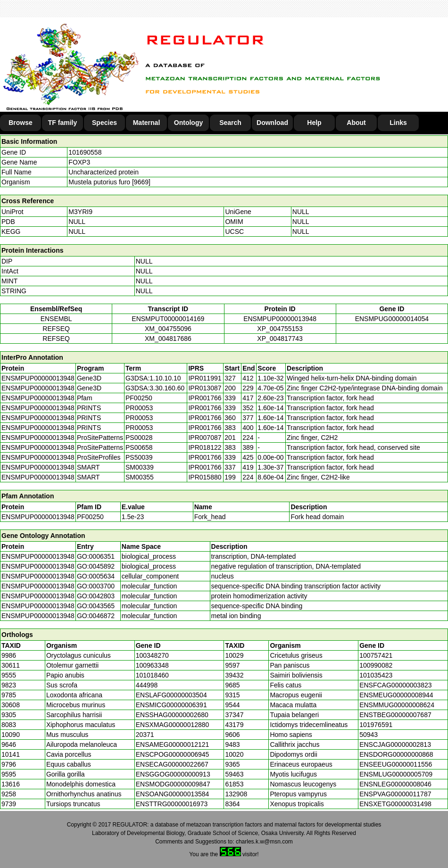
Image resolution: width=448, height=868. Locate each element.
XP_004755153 (280, 329)
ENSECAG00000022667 (172, 764)
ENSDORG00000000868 (396, 754)
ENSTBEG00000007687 (395, 715)
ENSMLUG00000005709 (396, 774)
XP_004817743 (280, 339)
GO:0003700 (96, 586)
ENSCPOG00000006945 (173, 754)
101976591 (376, 725)
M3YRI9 (80, 212)
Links (398, 123)
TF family (62, 123)
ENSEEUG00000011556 (396, 764)
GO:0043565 (96, 606)
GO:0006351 (96, 556)
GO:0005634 (96, 576)
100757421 (376, 655)
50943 (369, 735)
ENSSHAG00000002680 (172, 715)
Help (314, 123)
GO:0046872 (96, 616)
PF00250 (90, 517)
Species (104, 123)
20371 (145, 735)
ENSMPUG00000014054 (392, 319)
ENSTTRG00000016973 (172, 804)
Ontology (188, 123)
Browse (21, 123)
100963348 (152, 665)
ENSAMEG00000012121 (173, 744)
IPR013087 (205, 388)
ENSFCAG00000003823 (395, 685)
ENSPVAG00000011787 (395, 794)
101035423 (376, 675)
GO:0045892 (96, 566)
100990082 (376, 665)
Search (230, 123)
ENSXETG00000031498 (395, 804)
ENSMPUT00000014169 (168, 319)
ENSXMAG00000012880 (173, 725)
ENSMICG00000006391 (171, 705)
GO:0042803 (96, 596)
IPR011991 (205, 378)
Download (272, 123)
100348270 (152, 655)
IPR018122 (205, 447)
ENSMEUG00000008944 (396, 695)
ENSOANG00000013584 (173, 794)
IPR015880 (205, 477)
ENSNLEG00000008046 (395, 784)
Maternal (147, 123)
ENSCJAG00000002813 (395, 744)
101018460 (152, 675)
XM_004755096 (168, 329)
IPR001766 (205, 398)
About (356, 123)
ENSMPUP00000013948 (280, 319)
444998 (147, 685)
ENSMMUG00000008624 (397, 705)
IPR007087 (205, 438)
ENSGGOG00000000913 (173, 774)
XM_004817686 (168, 339)
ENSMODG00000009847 (173, 784)
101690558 (85, 152)
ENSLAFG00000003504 (171, 695)
